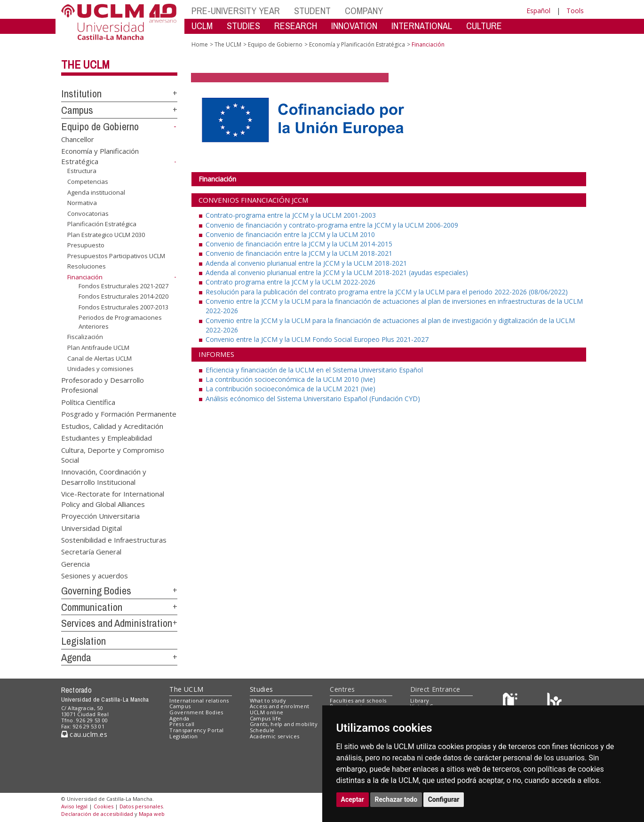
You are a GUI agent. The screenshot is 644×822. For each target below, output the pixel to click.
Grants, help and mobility (284, 724)
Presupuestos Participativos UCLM (116, 256)
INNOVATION (354, 26)
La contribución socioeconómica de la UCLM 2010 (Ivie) (290, 379)
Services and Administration (117, 623)
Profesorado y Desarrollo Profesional (103, 385)
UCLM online (267, 712)
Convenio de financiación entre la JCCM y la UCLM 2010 (290, 234)
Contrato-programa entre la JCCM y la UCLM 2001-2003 (291, 215)
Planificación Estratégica (102, 224)
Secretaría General (91, 552)
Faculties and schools (358, 700)
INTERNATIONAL (422, 26)
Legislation (83, 641)
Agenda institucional (96, 192)
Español (538, 11)
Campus (77, 110)
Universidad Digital (91, 528)
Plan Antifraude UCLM (98, 348)
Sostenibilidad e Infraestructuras (114, 539)
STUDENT (312, 11)
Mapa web (152, 814)
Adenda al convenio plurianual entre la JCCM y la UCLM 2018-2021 (306, 263)
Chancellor (78, 139)
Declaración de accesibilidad (97, 814)
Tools (575, 11)
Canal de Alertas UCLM (99, 358)
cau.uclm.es (84, 734)
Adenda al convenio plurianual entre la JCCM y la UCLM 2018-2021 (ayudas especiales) (337, 273)
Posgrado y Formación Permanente (119, 414)
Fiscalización (85, 337)
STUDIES (243, 26)
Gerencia (76, 563)
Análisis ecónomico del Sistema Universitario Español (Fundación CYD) (313, 399)
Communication (92, 607)
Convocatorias (88, 213)
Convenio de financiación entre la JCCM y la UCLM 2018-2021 (299, 253)
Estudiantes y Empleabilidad (107, 438)
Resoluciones (87, 266)
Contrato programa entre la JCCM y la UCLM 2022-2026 (290, 282)
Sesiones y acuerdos (95, 576)
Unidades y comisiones (100, 369)
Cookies (103, 806)
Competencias (88, 182)
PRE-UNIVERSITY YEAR (236, 11)
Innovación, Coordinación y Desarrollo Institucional (104, 477)
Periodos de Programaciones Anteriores (120, 322)
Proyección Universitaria (100, 516)
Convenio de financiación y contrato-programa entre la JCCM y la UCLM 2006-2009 (332, 225)
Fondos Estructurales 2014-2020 (123, 296)
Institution (81, 94)
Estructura (82, 171)
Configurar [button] (444, 799)
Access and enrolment (280, 706)
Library (420, 700)
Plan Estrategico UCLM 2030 (106, 235)
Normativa (82, 203)
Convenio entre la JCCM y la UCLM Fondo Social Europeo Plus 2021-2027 (317, 339)
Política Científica (88, 402)
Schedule (262, 730)
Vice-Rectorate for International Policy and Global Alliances (113, 499)
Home (200, 44)
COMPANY (364, 11)
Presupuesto (86, 245)
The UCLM (85, 64)
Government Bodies (196, 712)
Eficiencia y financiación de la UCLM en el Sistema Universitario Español (314, 370)
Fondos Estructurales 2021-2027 (123, 285)
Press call (182, 724)
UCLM (202, 26)
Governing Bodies (96, 591)
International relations (199, 700)
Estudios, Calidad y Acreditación (112, 426)
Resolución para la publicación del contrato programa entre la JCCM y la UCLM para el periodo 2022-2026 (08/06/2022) (387, 292)
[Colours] (554, 702)
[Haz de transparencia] (512, 702)
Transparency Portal (196, 730)
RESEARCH (296, 26)
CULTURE (484, 26)
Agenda (76, 657)
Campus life (266, 718)
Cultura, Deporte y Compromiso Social (113, 454)
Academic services (275, 736)
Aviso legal (74, 806)
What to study (268, 700)
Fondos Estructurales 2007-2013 (123, 307)
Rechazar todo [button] (396, 799)
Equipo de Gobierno (100, 126)
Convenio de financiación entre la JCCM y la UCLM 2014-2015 (299, 244)
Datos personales (141, 806)
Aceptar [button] (353, 799)
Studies (262, 689)
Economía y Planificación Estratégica (357, 44)
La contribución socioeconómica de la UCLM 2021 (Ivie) (290, 389)
